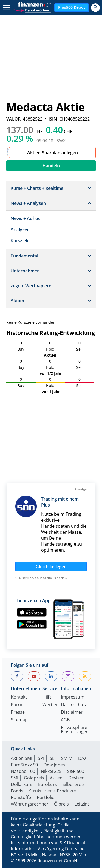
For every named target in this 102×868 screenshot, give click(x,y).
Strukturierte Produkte (52, 791)
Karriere (19, 705)
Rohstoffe (21, 797)
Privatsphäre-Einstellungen (75, 730)
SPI (41, 758)
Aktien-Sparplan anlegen (52, 153)
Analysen (20, 229)
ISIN (53, 119)
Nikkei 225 (51, 771)
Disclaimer (72, 713)
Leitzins (82, 804)
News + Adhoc (25, 218)
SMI (15, 778)
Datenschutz (74, 705)
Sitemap (19, 720)
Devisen (76, 778)
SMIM (67, 758)
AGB (65, 720)
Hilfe (47, 697)
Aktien (56, 778)
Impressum (73, 697)
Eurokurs (47, 784)
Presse (18, 713)
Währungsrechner (30, 804)
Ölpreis (61, 804)
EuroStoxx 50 (24, 765)
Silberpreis (74, 784)
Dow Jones (54, 765)
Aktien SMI (21, 758)
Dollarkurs (22, 784)
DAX (82, 758)
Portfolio (46, 797)
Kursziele (20, 241)
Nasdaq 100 (23, 771)
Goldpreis (34, 778)
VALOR (13, 119)
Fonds (17, 791)
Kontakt (19, 697)
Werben (51, 705)
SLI (53, 758)
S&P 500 (76, 771)
